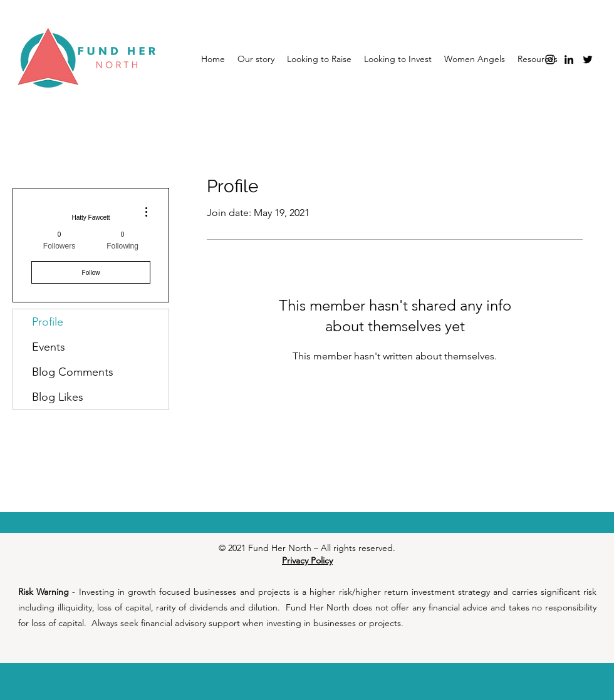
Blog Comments (73, 372)
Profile (48, 322)
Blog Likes (58, 397)
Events (49, 347)
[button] (475, 59)
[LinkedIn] (569, 59)
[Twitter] (588, 59)
